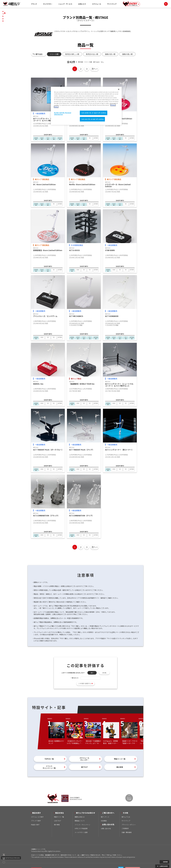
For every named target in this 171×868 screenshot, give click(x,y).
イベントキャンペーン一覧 (49, 767)
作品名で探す (35, 825)
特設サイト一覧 (59, 817)
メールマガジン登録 (81, 832)
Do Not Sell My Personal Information (11, 858)
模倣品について (80, 821)
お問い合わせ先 (106, 829)
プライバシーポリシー (129, 825)
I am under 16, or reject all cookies (94, 113)
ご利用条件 (125, 828)
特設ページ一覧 (120, 759)
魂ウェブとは (126, 817)
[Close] (119, 89)
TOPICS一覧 (49, 759)
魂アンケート (105, 817)
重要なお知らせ (80, 817)
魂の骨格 (120, 767)
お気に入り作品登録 (81, 828)
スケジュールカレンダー (84, 759)
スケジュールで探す (37, 817)
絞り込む (39, 54)
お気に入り (82, 4)
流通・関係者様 (127, 832)
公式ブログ (58, 821)
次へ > (94, 69)
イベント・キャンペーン (82, 825)
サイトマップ (112, 4)
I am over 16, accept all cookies (92, 119)
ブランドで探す (36, 821)
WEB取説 (104, 821)
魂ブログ (84, 767)
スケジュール (97, 4)
